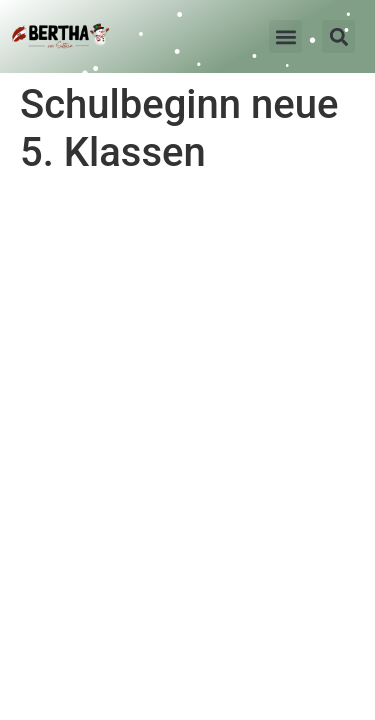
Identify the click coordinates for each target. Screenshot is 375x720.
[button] (285, 36)
